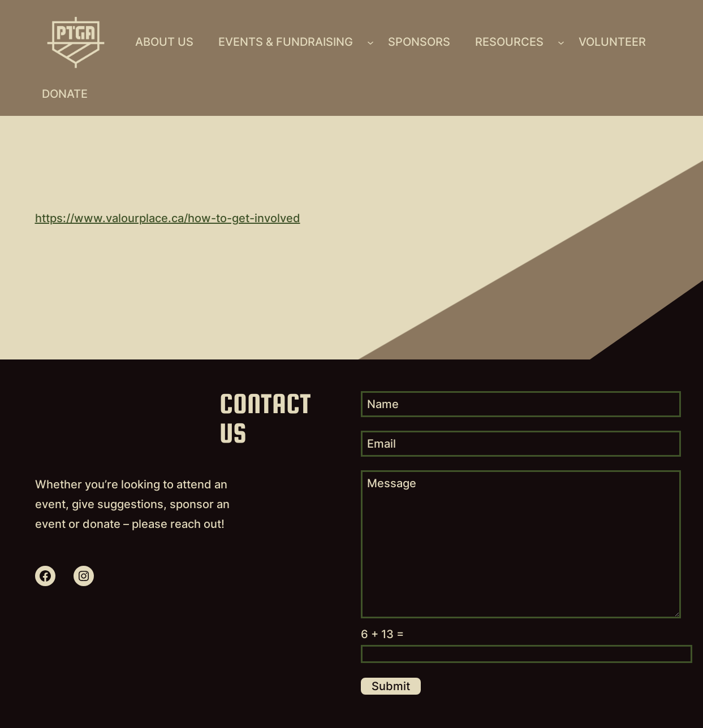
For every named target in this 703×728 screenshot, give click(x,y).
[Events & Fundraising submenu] (370, 42)
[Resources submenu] (561, 42)
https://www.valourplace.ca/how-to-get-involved (168, 218)
